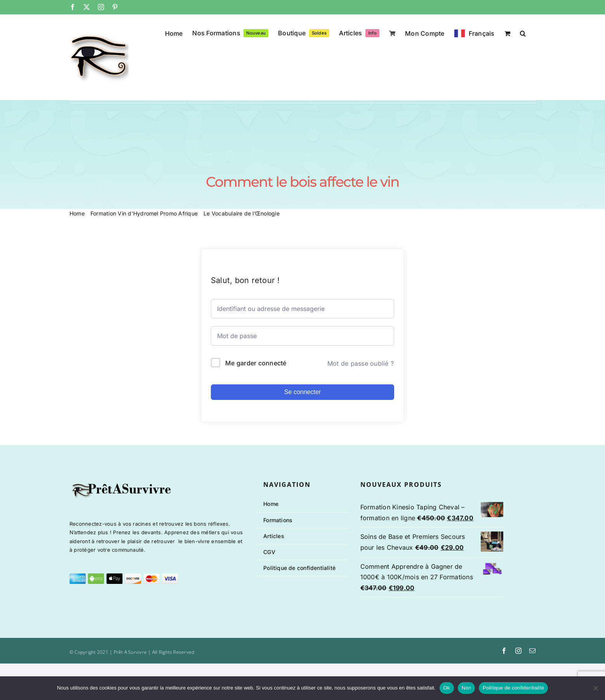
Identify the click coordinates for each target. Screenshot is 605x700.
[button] (523, 33)
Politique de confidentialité (513, 688)
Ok (447, 688)
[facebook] (504, 651)
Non (467, 688)
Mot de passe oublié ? (361, 363)
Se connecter (302, 392)
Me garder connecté (256, 363)
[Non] (595, 688)
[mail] (532, 651)
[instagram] (518, 651)
